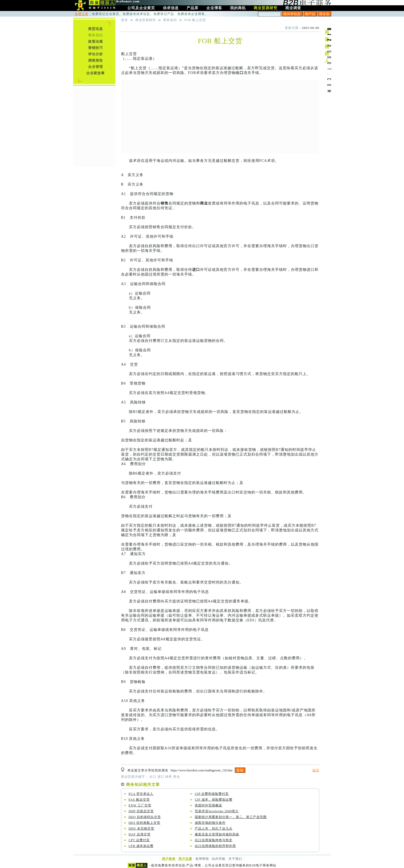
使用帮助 (202, 859)
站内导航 (219, 859)
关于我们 (235, 859)
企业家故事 (96, 73)
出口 (240, 73)
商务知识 (170, 20)
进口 (196, 270)
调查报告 (96, 60)
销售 (164, 203)
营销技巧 (96, 48)
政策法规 (96, 41)
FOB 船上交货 (195, 20)
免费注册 (82, 14)
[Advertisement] (220, 117)
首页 (124, 20)
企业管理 (96, 67)
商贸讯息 (96, 29)
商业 (204, 203)
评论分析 (96, 54)
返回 (316, 770)
